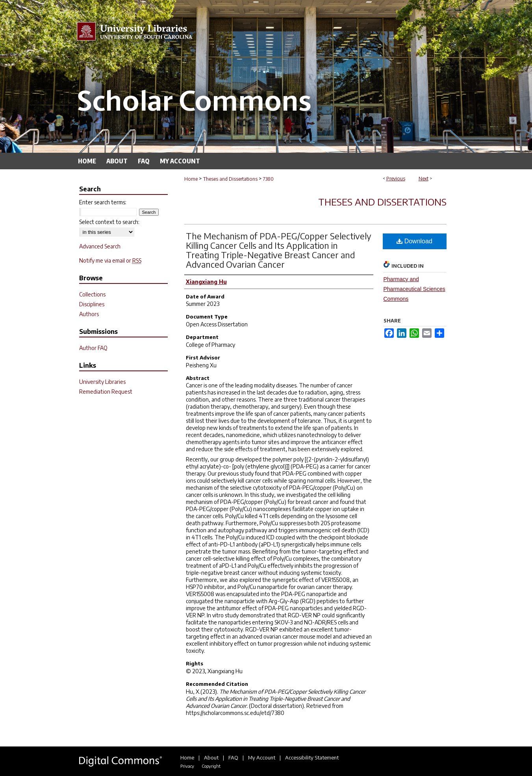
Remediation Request (106, 392)
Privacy (187, 766)
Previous (396, 179)
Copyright (211, 766)
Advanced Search (100, 246)
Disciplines (92, 304)
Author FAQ (93, 348)
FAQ (233, 757)
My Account (262, 757)
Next (424, 179)
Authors (89, 314)
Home (191, 179)
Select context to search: (109, 222)
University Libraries (102, 382)
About (211, 757)
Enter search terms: (103, 202)
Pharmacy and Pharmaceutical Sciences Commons (414, 289)
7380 (268, 179)
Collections (92, 294)
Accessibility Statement (312, 757)
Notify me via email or (110, 260)
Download (414, 241)
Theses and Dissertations (230, 179)
